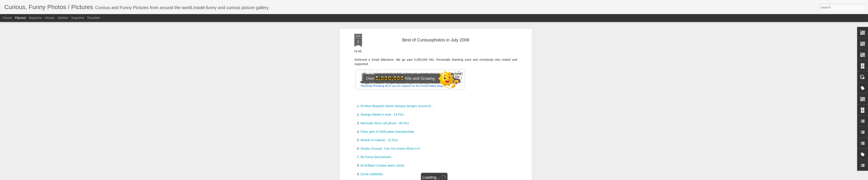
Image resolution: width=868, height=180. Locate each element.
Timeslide (93, 18)
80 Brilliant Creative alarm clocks (382, 165)
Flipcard (20, 18)
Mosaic (50, 18)
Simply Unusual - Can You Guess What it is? (390, 149)
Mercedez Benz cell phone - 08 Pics (385, 123)
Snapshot (78, 18)
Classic (7, 18)
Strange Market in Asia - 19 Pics (382, 115)
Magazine (35, 18)
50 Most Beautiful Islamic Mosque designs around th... (397, 106)
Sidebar (63, 18)
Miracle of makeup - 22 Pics (379, 140)
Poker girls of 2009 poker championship (387, 132)
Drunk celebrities (372, 174)
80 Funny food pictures (376, 157)
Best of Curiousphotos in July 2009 (436, 40)
